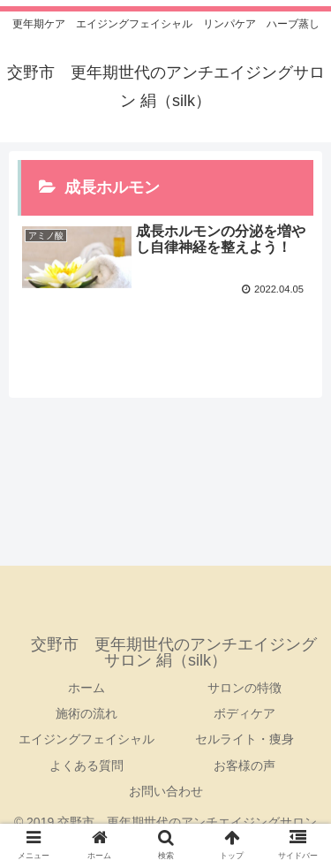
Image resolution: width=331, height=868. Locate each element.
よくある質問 (87, 765)
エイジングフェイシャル (87, 739)
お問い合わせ (166, 791)
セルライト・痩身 (244, 739)
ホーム (87, 688)
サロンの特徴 (244, 688)
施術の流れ (87, 713)
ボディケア (244, 713)
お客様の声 (244, 765)
